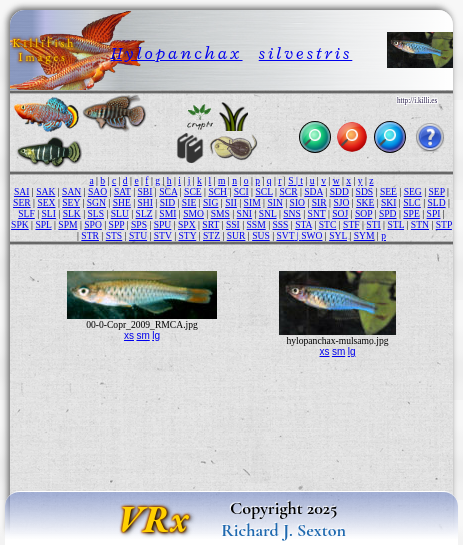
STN (420, 224)
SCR (288, 191)
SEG (413, 191)
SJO (341, 202)
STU (138, 235)
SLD (437, 202)
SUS (261, 235)
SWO (311, 235)
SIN (274, 202)
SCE (193, 191)
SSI (233, 224)
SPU (163, 224)
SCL (263, 191)
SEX (46, 202)
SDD (339, 191)
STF (351, 224)
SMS (220, 213)
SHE (122, 202)
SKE (365, 202)
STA (303, 224)
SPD (388, 213)
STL (395, 224)
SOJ (340, 213)
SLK (72, 213)
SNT (317, 213)
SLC (412, 202)
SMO (193, 213)
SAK (45, 191)
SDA (313, 191)
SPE (411, 213)
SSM (256, 224)
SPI (434, 213)
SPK (20, 224)
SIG (210, 202)
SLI (49, 213)
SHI (144, 202)
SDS (365, 191)
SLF (26, 213)
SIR (319, 202)
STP (444, 224)
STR (90, 235)
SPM (67, 224)
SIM (252, 202)
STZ (211, 235)
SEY (71, 202)
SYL (338, 235)
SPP (117, 224)
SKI (388, 202)
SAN (71, 191)
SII (231, 202)
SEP (437, 191)
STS (114, 235)
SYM (364, 235)
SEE (388, 191)
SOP (363, 213)
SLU (120, 213)
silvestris (306, 53)
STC (328, 224)
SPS (139, 224)
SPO (93, 224)
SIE (189, 202)
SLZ (144, 213)
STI (373, 224)
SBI (145, 191)
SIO (297, 202)
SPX (187, 224)
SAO (97, 191)
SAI (21, 191)
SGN (96, 202)
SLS (95, 213)
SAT (122, 191)
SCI (241, 191)
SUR (236, 235)
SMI (167, 213)
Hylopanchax (177, 53)
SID (167, 202)
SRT (210, 224)
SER (22, 202)
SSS (280, 224)
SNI (244, 213)
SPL (43, 224)
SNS (292, 213)
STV (163, 235)
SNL (268, 213)
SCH (217, 191)
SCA (168, 191)
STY (187, 235)
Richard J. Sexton (283, 530)
